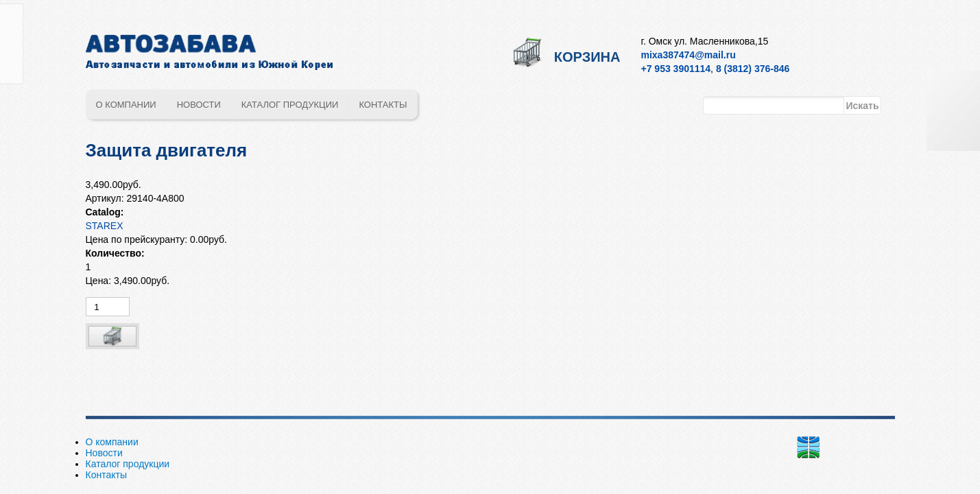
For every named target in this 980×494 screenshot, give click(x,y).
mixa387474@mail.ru (689, 55)
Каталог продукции (290, 105)
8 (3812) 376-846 (753, 69)
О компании (126, 105)
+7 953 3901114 (676, 69)
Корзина (587, 57)
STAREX (105, 226)
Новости (199, 105)
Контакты (383, 105)
